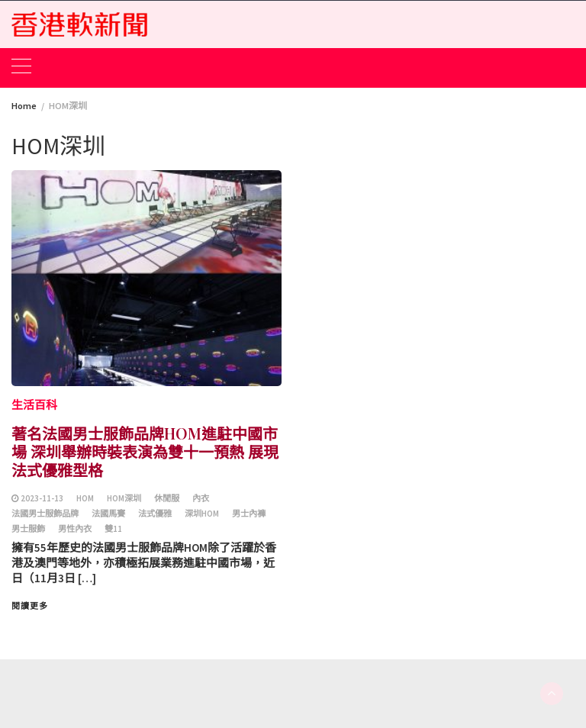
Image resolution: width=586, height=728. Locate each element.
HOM (85, 498)
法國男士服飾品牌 (45, 514)
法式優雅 (155, 514)
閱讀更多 (30, 606)
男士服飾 (28, 529)
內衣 (201, 498)
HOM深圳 (124, 498)
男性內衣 (75, 529)
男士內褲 (249, 514)
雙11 (113, 529)
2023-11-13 (42, 498)
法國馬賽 (108, 514)
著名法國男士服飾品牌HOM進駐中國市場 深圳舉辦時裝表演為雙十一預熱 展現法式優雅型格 (145, 451)
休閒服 (167, 498)
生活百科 (34, 405)
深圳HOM (202, 514)
